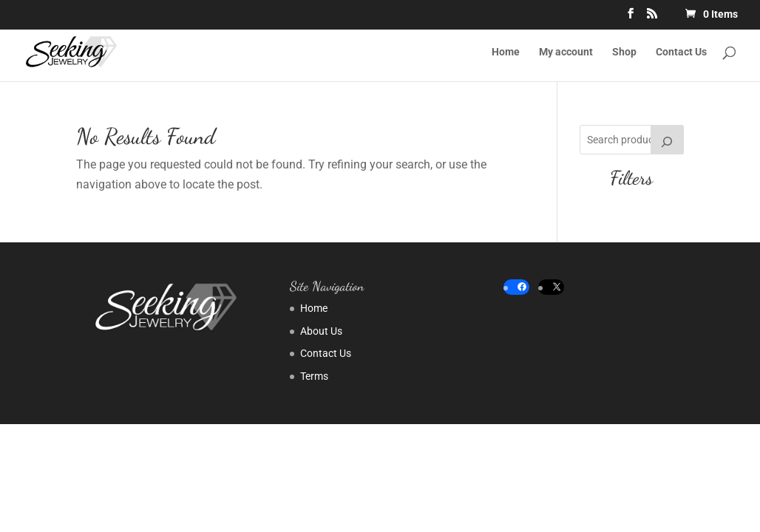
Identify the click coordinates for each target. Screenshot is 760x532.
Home (506, 52)
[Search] (668, 140)
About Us (321, 331)
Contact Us (681, 52)
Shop (624, 52)
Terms (314, 376)
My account (566, 52)
